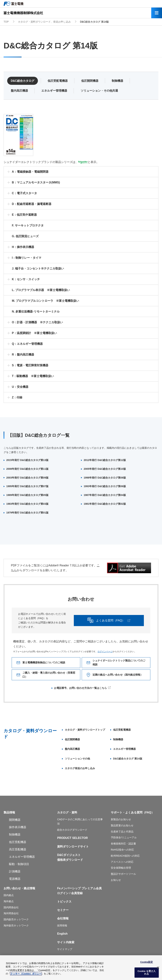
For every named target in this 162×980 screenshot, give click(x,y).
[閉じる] (158, 969)
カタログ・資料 (67, 812)
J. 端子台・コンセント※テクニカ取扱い (38, 268)
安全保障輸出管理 (121, 868)
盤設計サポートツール (123, 874)
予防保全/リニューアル (124, 837)
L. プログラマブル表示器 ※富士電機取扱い (41, 290)
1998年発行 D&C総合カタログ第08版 (105, 478)
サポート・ (118, 812)
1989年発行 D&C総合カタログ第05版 (27, 495)
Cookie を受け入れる (147, 974)
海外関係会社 (11, 913)
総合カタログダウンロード (72, 830)
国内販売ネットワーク (16, 919)
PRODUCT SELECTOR (72, 838)
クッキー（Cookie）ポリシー (26, 975)
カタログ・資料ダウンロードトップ (85, 730)
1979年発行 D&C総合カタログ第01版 (27, 513)
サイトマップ (65, 949)
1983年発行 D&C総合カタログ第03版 (27, 504)
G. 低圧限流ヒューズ (25, 236)
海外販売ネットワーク (16, 925)
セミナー (63, 910)
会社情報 (63, 918)
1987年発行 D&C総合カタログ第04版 (105, 495)
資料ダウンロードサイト (73, 847)
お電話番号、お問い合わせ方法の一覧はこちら (80, 688)
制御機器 (117, 81)
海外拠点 (9, 901)
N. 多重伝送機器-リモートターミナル (36, 312)
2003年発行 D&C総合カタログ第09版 (27, 478)
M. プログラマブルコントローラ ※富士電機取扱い (45, 301)
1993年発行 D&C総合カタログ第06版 (105, 486)
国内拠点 (9, 895)
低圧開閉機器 (90, 81)
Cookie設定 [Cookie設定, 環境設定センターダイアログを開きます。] (147, 963)
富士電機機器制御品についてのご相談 (45, 663)
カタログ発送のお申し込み (80, 768)
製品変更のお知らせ (122, 825)
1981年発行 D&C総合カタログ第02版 (105, 504)
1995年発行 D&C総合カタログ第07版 (27, 486)
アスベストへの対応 (122, 862)
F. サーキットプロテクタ (28, 225)
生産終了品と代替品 (122, 832)
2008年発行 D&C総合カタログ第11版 (27, 469)
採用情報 (62, 925)
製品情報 (9, 812)
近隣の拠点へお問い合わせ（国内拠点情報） (119, 675)
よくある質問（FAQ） (119, 620)
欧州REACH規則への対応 (125, 856)
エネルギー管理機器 (54, 91)
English (62, 934)
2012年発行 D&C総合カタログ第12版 (105, 460)
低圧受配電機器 (58, 81)
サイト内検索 (66, 942)
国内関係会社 (11, 907)
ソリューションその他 (77, 759)
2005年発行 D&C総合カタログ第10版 (105, 469)
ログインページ (105, 652)
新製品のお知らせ (121, 819)
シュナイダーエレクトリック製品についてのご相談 (119, 663)
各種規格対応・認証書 (123, 844)
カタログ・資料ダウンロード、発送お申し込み (44, 22)
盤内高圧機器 (19, 91)
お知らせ (116, 880)
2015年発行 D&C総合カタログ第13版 (27, 460)
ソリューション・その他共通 (99, 91)
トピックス (64, 902)
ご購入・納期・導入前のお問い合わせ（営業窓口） (48, 675)
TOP (6, 22)
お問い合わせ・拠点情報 (19, 888)
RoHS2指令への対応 (122, 850)
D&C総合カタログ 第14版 (128, 759)
